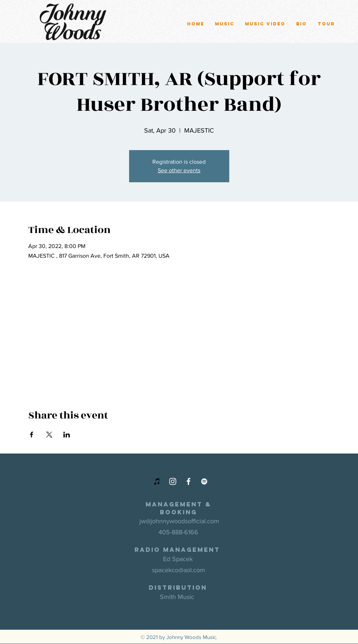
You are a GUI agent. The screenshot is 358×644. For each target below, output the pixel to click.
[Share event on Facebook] (32, 435)
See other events (179, 170)
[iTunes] (157, 481)
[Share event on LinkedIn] (67, 435)
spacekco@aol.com (179, 570)
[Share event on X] (49, 435)
